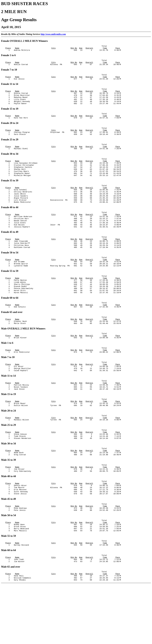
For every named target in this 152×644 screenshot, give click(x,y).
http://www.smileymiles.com (53, 34)
